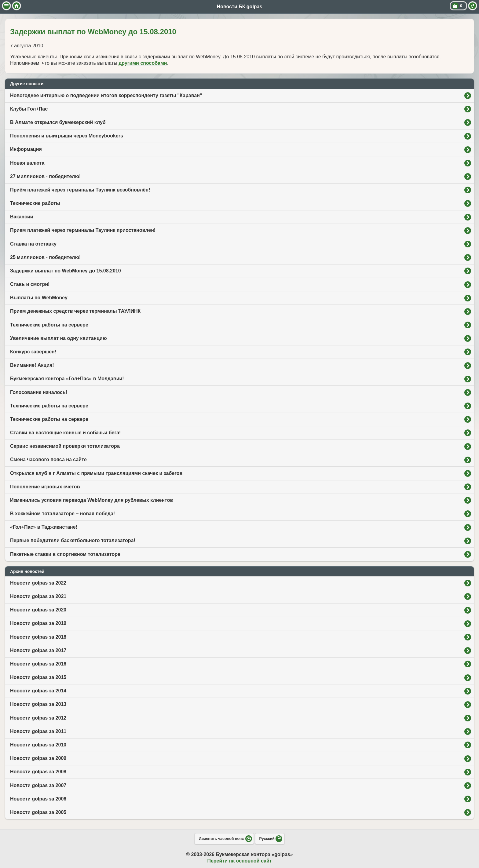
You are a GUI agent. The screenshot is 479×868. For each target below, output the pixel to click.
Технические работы (35, 203)
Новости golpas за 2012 (38, 718)
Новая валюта (27, 163)
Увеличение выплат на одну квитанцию (59, 338)
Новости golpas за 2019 (38, 623)
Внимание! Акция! (32, 365)
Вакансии (22, 217)
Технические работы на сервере (49, 325)
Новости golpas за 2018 (38, 637)
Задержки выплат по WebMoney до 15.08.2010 (66, 271)
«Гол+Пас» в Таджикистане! (44, 527)
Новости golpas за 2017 (38, 650)
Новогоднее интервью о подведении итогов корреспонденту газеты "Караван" (106, 95)
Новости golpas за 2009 (38, 758)
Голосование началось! (39, 392)
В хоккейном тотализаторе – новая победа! (62, 514)
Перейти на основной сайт (239, 861)
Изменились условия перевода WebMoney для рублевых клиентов (91, 500)
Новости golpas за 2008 (38, 772)
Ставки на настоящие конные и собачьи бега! (65, 433)
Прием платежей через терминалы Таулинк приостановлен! (83, 230)
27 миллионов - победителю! (45, 176)
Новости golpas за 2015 (38, 677)
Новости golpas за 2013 (38, 704)
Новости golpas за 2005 (38, 812)
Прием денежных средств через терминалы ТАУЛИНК (75, 311)
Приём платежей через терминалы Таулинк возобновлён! (80, 190)
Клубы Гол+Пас (29, 109)
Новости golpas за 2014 (38, 691)
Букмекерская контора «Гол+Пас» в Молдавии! (67, 379)
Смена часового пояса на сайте (48, 460)
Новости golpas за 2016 (38, 664)
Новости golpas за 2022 (38, 583)
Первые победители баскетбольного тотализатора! (73, 540)
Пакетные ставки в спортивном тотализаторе (65, 554)
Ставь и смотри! (30, 284)
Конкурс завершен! (33, 352)
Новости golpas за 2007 (38, 785)
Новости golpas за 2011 (38, 731)
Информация (26, 149)
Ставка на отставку (33, 244)
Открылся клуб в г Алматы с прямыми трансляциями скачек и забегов (96, 473)
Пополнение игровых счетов (45, 487)
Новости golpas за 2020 (38, 610)
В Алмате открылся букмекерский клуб (58, 122)
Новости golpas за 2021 (38, 596)
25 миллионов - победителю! (45, 257)
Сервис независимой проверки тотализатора (65, 446)
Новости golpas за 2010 (38, 745)
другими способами (143, 63)
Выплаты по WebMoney (39, 298)
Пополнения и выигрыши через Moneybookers (67, 136)
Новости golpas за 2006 (38, 799)
